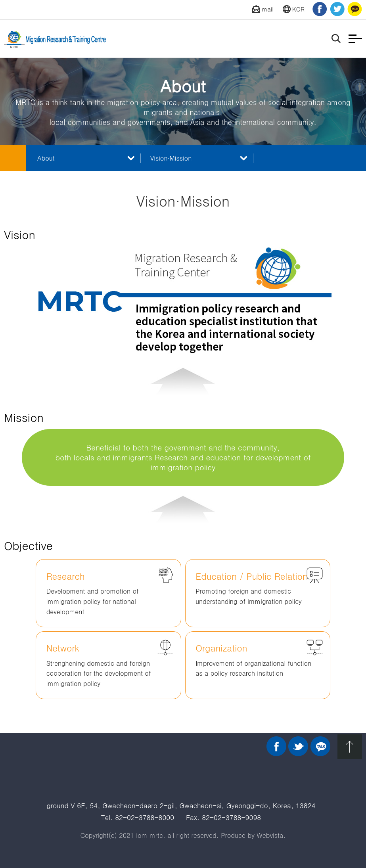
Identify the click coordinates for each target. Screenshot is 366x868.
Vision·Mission (171, 158)
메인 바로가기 (13, 158)
